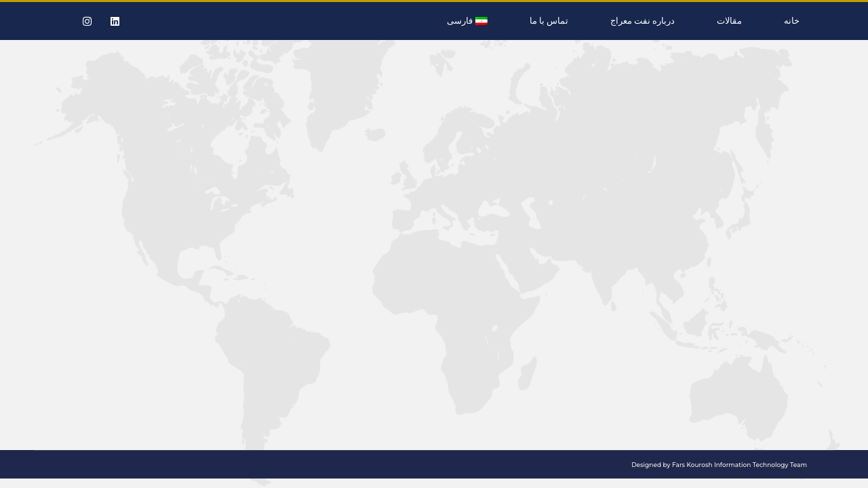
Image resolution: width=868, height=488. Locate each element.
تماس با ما (549, 21)
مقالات (729, 21)
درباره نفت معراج (643, 21)
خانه (792, 21)
